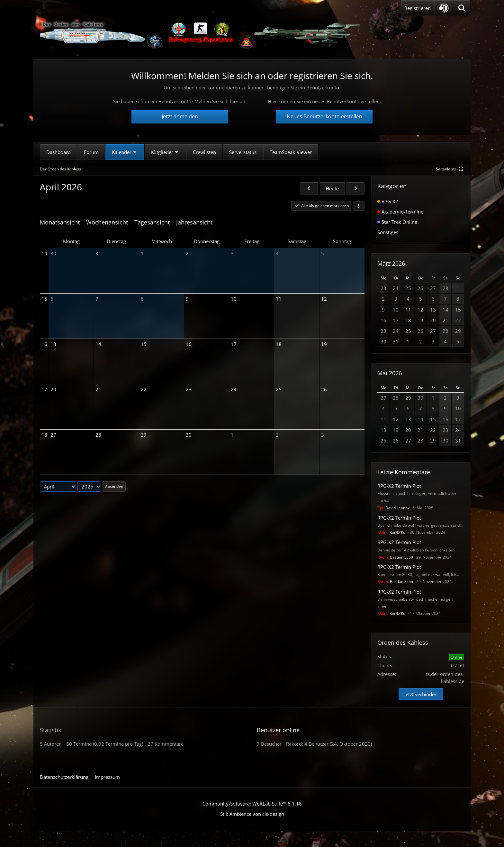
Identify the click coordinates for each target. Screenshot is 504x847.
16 (44, 344)
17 (44, 389)
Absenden (114, 486)
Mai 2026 (390, 373)
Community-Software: (252, 804)
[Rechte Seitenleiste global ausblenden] (450, 169)
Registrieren (418, 8)
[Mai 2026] (355, 188)
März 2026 (391, 263)
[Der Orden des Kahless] (201, 35)
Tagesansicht (152, 222)
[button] (444, 8)
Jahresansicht (194, 222)
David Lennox (393, 508)
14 (44, 253)
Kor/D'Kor (392, 532)
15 (44, 299)
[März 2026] (309, 188)
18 (44, 435)
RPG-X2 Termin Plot (399, 486)
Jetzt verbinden (421, 694)
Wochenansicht (107, 222)
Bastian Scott (395, 557)
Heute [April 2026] (332, 188)
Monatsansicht (60, 222)
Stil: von (252, 814)
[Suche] (462, 8)
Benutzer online (278, 730)
